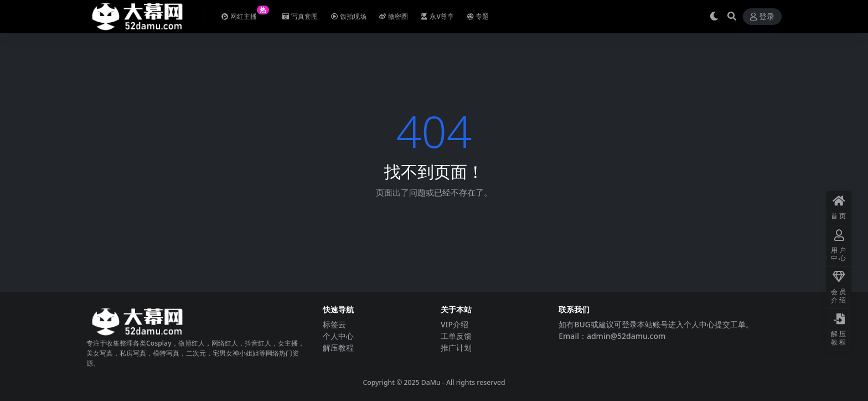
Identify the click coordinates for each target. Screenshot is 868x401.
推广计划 (456, 348)
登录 (762, 17)
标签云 (334, 324)
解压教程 (338, 348)
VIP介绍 (454, 324)
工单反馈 (456, 336)
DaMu (431, 382)
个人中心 (338, 336)
